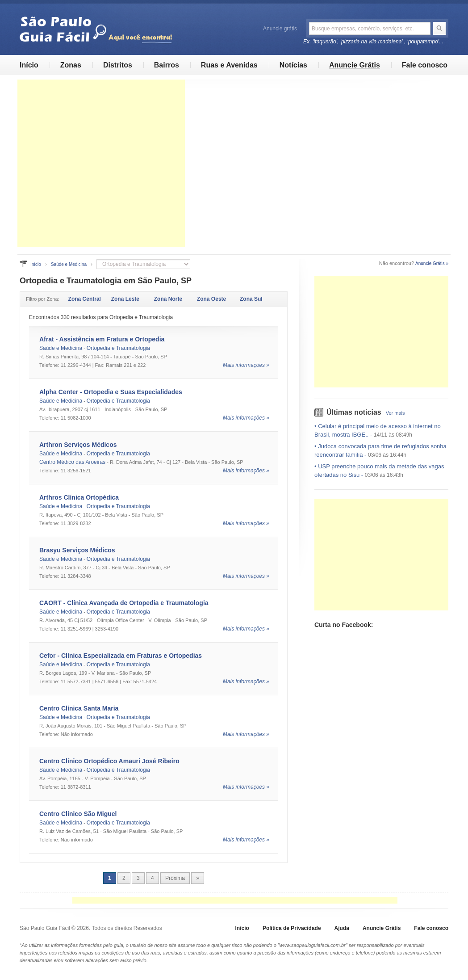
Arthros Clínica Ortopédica (79, 497)
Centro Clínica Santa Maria (79, 708)
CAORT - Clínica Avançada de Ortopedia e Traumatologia (124, 603)
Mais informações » (246, 365)
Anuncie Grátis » (432, 263)
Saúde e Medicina (69, 264)
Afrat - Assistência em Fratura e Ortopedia (102, 339)
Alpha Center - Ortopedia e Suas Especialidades (111, 392)
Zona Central (85, 299)
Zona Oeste (211, 299)
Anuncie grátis (280, 29)
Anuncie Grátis (355, 65)
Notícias (293, 65)
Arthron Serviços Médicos (78, 445)
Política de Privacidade (292, 928)
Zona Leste (125, 299)
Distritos (118, 65)
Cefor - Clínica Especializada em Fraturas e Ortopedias (121, 656)
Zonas (71, 65)
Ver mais (395, 413)
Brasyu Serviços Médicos (77, 550)
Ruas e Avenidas (229, 65)
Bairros (167, 65)
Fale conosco (425, 65)
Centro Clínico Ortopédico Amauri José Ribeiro (109, 761)
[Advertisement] (101, 163)
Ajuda (342, 928)
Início (29, 65)
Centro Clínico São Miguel (78, 814)
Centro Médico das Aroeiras (72, 462)
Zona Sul (251, 299)
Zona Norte (168, 299)
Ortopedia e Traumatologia (118, 348)
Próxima (175, 878)
